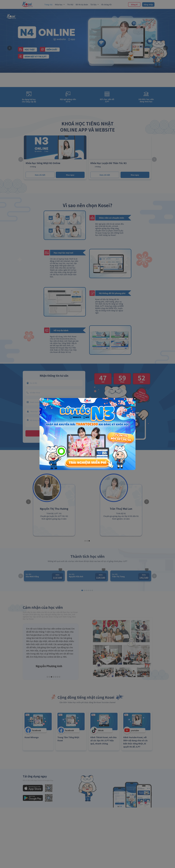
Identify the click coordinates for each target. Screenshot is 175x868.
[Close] (135, 399)
